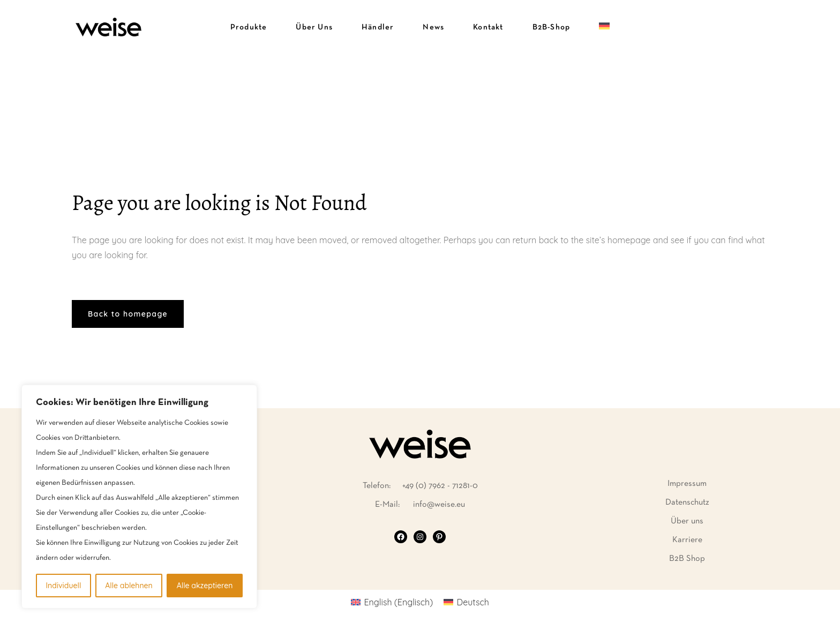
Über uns (687, 521)
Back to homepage (128, 314)
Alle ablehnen (129, 586)
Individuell (63, 586)
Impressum (687, 484)
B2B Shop (687, 559)
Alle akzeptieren (205, 586)
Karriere (687, 540)
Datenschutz (687, 502)
